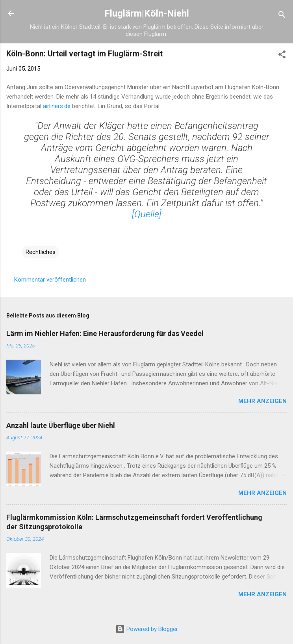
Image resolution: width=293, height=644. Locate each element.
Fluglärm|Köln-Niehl (147, 13)
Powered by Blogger (147, 629)
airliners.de (57, 106)
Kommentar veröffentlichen (50, 280)
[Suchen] (282, 16)
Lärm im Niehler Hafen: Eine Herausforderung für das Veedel (105, 333)
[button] (282, 56)
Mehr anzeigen (262, 401)
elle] (154, 214)
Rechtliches (41, 252)
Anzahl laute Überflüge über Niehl (61, 425)
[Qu (139, 214)
